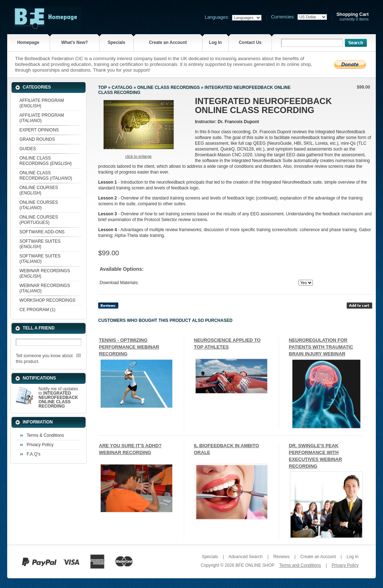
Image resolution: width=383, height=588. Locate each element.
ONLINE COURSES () (39, 190)
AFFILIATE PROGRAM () (42, 103)
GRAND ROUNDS (37, 139)
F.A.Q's (33, 454)
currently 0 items (352, 17)
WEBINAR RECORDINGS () (45, 273)
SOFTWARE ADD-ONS (42, 232)
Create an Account (168, 42)
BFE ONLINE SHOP (255, 565)
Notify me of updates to (58, 398)
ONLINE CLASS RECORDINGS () (45, 161)
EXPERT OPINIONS (39, 130)
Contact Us (250, 42)
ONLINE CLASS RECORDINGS (168, 87)
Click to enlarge (138, 156)
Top (102, 87)
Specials (116, 42)
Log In (215, 42)
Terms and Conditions (300, 565)
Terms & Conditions (45, 435)
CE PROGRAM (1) (37, 310)
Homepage (28, 42)
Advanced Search (245, 557)
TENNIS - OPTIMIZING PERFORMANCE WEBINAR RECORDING (129, 347)
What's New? (74, 42)
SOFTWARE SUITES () (40, 244)
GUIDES (28, 149)
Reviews (281, 557)
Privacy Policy (40, 445)
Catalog (122, 87)
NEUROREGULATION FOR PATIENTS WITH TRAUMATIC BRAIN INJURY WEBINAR (321, 347)
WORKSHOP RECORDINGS (47, 300)
